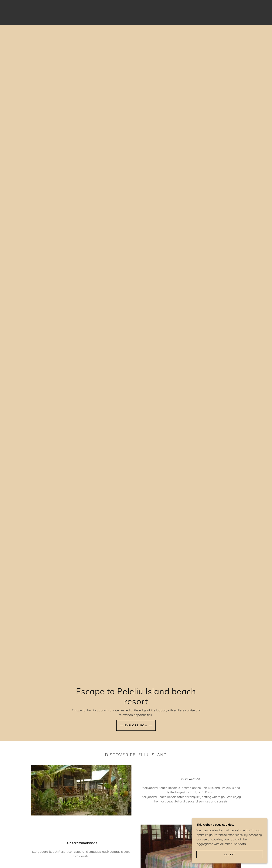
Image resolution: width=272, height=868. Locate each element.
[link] (136, 12)
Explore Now (136, 725)
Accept (230, 854)
